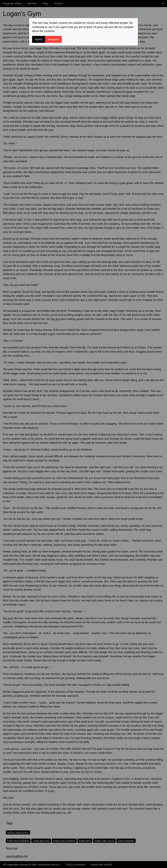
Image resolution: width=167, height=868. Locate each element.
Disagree (53, 39)
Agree (39, 39)
